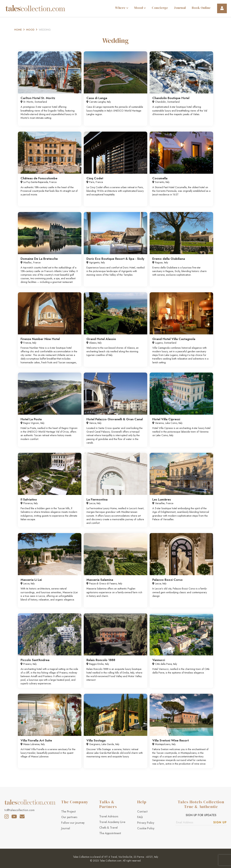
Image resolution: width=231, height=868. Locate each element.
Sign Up (220, 822)
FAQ (140, 817)
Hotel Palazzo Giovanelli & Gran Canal (115, 419)
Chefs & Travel (108, 828)
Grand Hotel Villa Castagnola (174, 339)
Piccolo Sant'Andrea (35, 660)
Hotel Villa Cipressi (166, 419)
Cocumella (160, 178)
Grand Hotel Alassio (101, 339)
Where (122, 8)
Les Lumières (162, 499)
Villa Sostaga (96, 740)
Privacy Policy (146, 823)
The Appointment (110, 833)
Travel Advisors (109, 816)
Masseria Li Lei (31, 580)
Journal (180, 8)
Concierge (160, 8)
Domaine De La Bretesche (39, 259)
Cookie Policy (146, 828)
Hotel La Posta (31, 419)
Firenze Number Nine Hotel (40, 339)
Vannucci (159, 660)
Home (18, 30)
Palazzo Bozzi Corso (167, 580)
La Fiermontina (97, 499)
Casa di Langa (97, 98)
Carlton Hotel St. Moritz (38, 98)
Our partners (69, 817)
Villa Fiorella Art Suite (36, 740)
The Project (68, 812)
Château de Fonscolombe (39, 178)
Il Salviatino (29, 499)
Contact (142, 812)
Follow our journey (73, 823)
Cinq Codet (95, 178)
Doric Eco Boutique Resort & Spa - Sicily (115, 259)
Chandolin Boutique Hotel (171, 98)
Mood (140, 8)
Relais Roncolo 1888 (101, 660)
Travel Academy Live (112, 822)
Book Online (201, 8)
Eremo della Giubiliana (169, 259)
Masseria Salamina (100, 580)
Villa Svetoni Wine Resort (171, 740)
